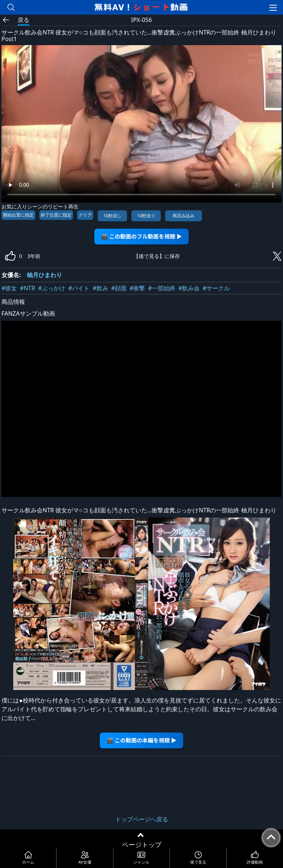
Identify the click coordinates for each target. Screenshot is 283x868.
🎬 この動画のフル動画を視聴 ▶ (141, 236)
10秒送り (146, 216)
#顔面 (119, 288)
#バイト (79, 288)
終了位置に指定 (56, 215)
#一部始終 (162, 288)
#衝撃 (137, 288)
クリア (85, 215)
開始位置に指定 (18, 215)
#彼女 (9, 288)
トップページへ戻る (142, 819)
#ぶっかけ (52, 288)
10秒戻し (112, 216)
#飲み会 (189, 288)
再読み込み (184, 216)
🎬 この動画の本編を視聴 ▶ (141, 740)
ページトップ (142, 845)
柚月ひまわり (44, 275)
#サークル (216, 288)
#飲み (100, 288)
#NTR (27, 288)
